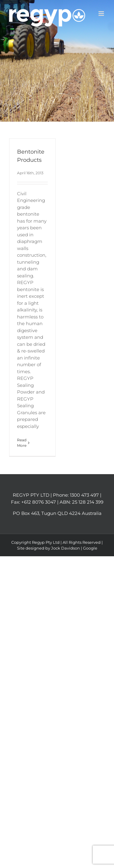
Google (90, 548)
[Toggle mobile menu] (102, 14)
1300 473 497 (84, 495)
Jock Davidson (66, 548)
